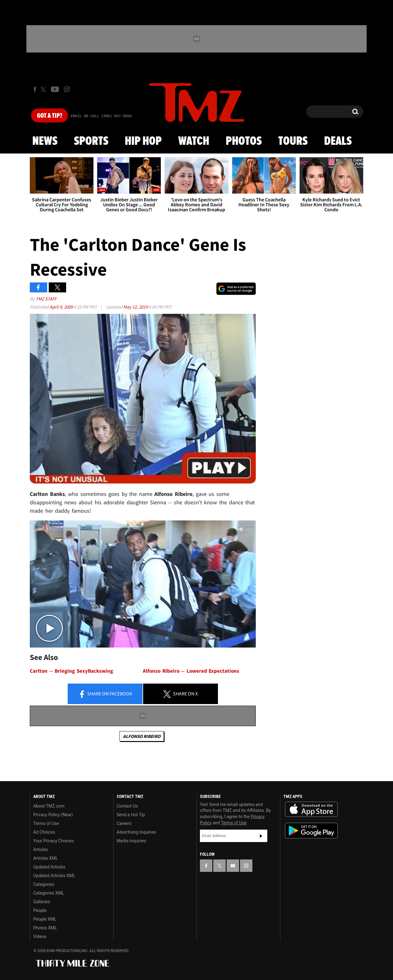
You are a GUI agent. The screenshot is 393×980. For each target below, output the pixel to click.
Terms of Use (46, 823)
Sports (91, 141)
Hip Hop (143, 141)
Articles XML (46, 858)
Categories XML (49, 893)
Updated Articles (49, 867)
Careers (124, 823)
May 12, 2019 (136, 307)
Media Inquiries (131, 841)
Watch (194, 141)
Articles (41, 849)
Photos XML (45, 928)
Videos (40, 936)
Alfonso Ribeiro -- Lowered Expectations (191, 671)
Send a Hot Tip (131, 815)
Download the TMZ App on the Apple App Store (311, 809)
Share (105, 694)
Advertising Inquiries (136, 832)
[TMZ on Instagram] (67, 89)
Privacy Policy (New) (53, 815)
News (45, 141)
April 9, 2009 (62, 307)
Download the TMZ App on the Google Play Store (311, 831)
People (40, 910)
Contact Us (127, 806)
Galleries (42, 902)
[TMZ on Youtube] (55, 89)
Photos (244, 141)
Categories (44, 884)
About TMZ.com (49, 806)
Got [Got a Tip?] (50, 116)
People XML (45, 919)
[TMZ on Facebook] (35, 89)
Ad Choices (44, 832)
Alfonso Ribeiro (142, 736)
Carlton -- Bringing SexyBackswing (71, 671)
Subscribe (261, 836)
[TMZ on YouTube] (233, 866)
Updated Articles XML (54, 876)
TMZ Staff (46, 299)
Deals (338, 141)
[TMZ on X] (44, 89)
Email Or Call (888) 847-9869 (101, 116)
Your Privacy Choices (54, 841)
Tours (293, 141)
